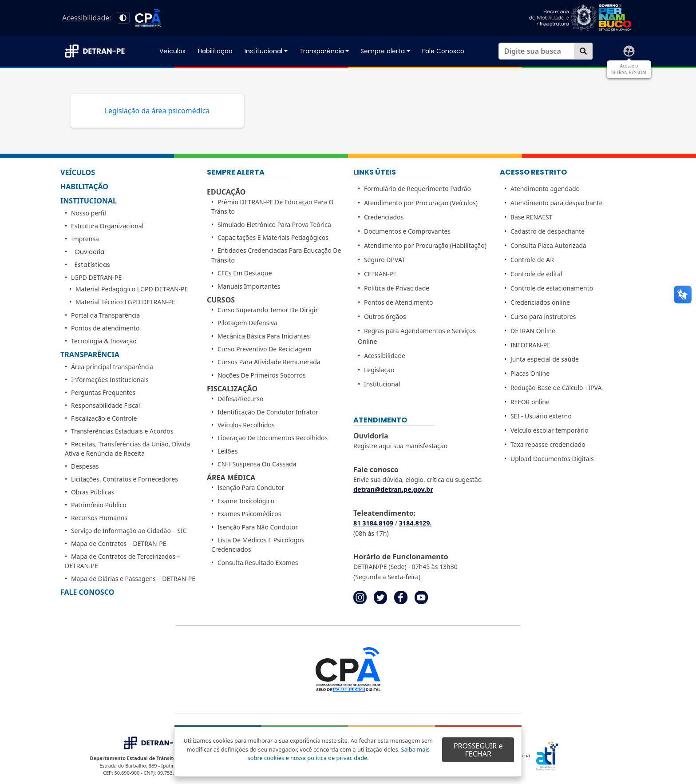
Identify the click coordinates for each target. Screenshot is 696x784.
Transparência (322, 51)
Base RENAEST (532, 217)
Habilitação (84, 187)
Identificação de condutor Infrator (268, 412)
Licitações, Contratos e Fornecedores (125, 479)
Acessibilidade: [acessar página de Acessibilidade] (87, 18)
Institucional (263, 51)
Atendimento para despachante (557, 203)
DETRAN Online (533, 331)
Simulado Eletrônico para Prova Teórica (274, 225)
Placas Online (530, 373)
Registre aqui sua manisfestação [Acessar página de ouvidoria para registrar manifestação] (400, 446)
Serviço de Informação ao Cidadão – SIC (129, 531)
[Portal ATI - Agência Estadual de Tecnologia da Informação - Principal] (562, 756)
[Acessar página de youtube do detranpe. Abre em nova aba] (421, 597)
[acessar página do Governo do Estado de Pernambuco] (580, 18)
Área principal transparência (112, 367)
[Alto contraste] (123, 18)
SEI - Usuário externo (541, 416)
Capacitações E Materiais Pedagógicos (273, 237)
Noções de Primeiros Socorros (262, 375)
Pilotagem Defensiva (247, 323)
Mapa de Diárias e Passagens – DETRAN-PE (133, 579)
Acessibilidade (385, 356)
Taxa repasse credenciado (548, 444)
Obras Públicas (93, 492)
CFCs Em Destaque (245, 273)
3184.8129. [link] (415, 523)
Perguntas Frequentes (103, 392)
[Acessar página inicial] (99, 51)
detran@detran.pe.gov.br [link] (393, 489)
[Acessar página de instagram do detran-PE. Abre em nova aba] (360, 597)
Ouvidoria (89, 252)
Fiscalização (232, 389)
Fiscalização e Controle (104, 418)
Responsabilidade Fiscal (105, 405)
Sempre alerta (383, 51)
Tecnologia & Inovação (104, 341)
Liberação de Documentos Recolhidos (273, 438)
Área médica (231, 478)
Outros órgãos (385, 316)
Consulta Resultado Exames (258, 563)
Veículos (78, 172)
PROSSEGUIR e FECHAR (478, 750)
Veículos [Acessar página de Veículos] (172, 51)
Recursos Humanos (99, 518)
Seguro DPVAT (385, 260)
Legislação (379, 370)
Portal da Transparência (105, 315)
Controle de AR (532, 260)
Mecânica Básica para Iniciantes (264, 336)
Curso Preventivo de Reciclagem (265, 349)
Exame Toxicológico (246, 501)
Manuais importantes (249, 286)
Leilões (228, 451)
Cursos (221, 300)
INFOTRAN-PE (530, 345)
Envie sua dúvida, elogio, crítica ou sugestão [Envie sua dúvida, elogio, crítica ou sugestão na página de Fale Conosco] (417, 480)
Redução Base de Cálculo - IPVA (556, 388)
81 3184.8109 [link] (373, 523)
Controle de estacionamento (552, 288)
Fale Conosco (87, 592)
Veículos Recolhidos (246, 425)
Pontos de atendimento (105, 328)
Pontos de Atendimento (399, 302)
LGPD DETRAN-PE (96, 277)
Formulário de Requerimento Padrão (417, 189)
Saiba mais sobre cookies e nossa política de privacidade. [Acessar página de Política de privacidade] (339, 754)
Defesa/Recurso (241, 399)
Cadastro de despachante (548, 231)
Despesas (85, 466)
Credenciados (384, 217)
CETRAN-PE (380, 274)
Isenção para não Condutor (258, 527)
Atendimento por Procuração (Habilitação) (425, 245)
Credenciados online (540, 302)
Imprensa (85, 239)
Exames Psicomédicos (249, 514)
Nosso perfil (89, 213)
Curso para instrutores (543, 316)
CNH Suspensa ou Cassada (257, 464)
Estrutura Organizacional (107, 226)
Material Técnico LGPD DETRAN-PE (125, 302)
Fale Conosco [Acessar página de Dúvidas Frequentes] (443, 51)
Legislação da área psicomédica (157, 111)
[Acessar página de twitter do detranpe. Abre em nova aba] (380, 597)
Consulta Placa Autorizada (548, 245)
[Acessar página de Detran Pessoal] (629, 51)
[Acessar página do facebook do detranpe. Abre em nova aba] (401, 597)
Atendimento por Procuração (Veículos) (421, 203)
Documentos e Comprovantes (407, 231)
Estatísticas (92, 265)
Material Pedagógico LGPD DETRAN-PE (132, 289)
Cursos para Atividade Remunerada (269, 362)
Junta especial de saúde (545, 359)
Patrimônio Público (99, 505)
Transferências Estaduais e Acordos (122, 431)
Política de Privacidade (397, 288)
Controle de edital (536, 274)
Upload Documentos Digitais (552, 459)
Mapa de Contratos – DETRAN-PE (119, 543)
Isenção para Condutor (251, 488)
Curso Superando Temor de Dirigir (268, 310)
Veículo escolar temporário (550, 430)
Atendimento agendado (545, 189)
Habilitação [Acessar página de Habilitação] (215, 51)
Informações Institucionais (110, 380)
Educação (226, 192)
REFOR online (530, 402)
